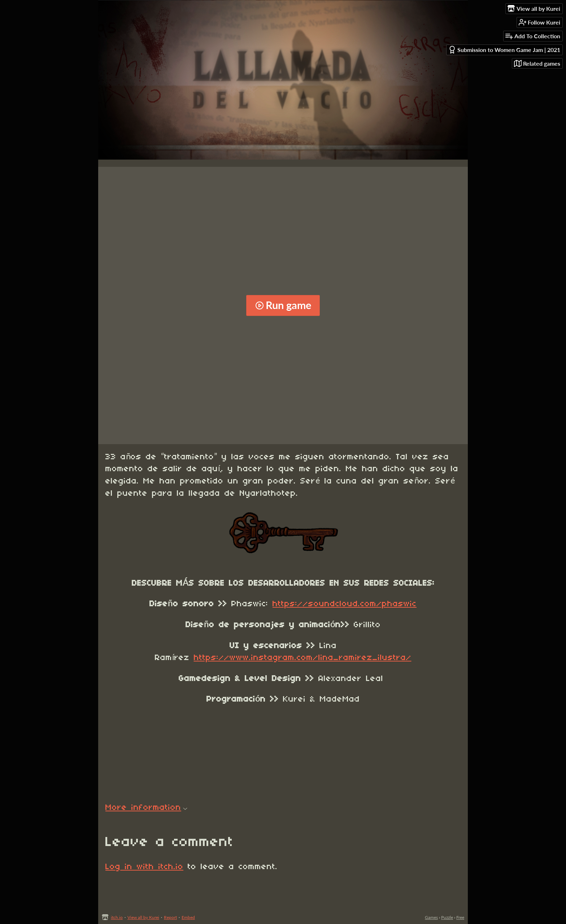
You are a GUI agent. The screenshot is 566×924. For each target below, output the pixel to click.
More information (146, 808)
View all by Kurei (143, 917)
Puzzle (447, 917)
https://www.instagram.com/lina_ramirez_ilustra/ (303, 658)
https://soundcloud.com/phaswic (345, 604)
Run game (283, 305)
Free (460, 917)
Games (431, 917)
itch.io (117, 917)
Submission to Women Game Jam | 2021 (504, 50)
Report (170, 917)
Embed (188, 917)
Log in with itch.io (144, 867)
